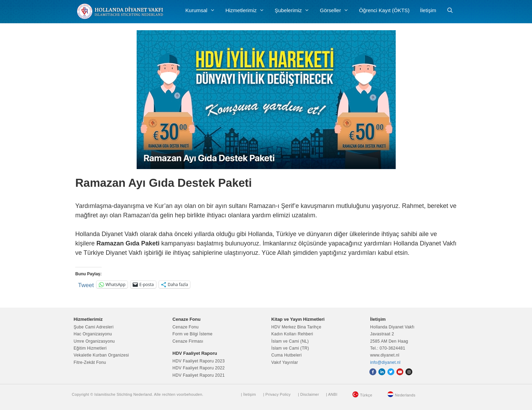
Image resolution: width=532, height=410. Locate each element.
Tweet (86, 285)
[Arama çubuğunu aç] (450, 10)
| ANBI (332, 394)
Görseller (337, 10)
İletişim (428, 10)
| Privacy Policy (277, 394)
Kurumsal (203, 10)
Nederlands (405, 395)
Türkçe (366, 395)
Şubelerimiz (295, 10)
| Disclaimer (308, 394)
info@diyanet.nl (385, 362)
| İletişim (248, 394)
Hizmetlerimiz (247, 10)
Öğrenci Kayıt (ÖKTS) (384, 10)
